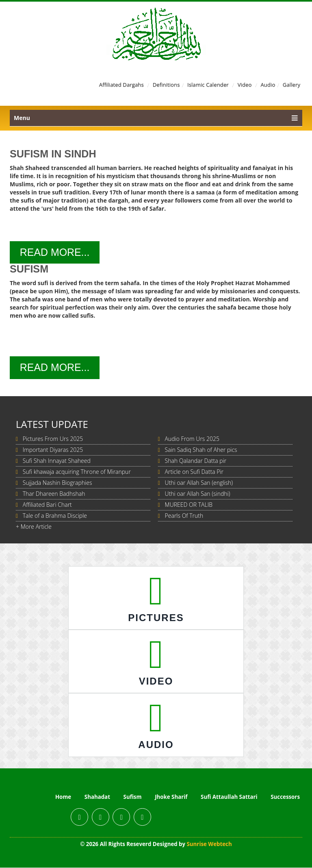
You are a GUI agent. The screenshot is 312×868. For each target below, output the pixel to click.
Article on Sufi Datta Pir (194, 472)
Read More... (56, 253)
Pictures (156, 618)
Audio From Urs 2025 (192, 439)
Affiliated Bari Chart (47, 505)
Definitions (166, 85)
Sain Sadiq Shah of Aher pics (201, 450)
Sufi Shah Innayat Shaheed (57, 461)
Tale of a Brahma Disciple (55, 516)
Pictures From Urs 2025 (53, 439)
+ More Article (34, 527)
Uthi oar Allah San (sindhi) (198, 494)
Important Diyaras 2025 (53, 450)
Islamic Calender (208, 85)
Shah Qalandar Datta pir (196, 461)
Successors (285, 797)
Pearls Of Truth (184, 516)
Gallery (291, 85)
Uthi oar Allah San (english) (199, 483)
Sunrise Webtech (209, 844)
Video (244, 85)
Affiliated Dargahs (121, 85)
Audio (268, 85)
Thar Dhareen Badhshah (54, 494)
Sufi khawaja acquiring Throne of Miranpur (77, 472)
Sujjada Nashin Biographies (57, 483)
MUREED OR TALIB (189, 505)
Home (63, 797)
